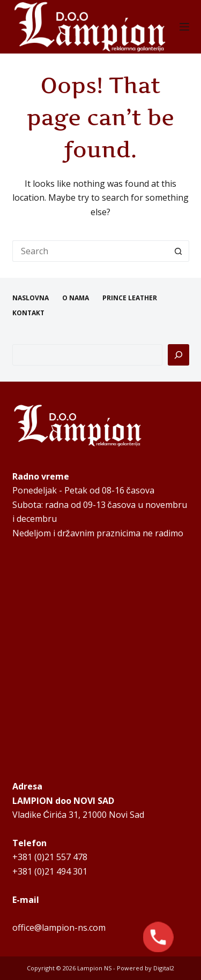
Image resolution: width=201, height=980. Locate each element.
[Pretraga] (178, 355)
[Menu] (184, 27)
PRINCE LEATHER (130, 298)
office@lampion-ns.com (59, 928)
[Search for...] (90, 251)
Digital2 (164, 968)
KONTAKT (28, 313)
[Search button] (178, 251)
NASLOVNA (31, 298)
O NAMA (76, 298)
